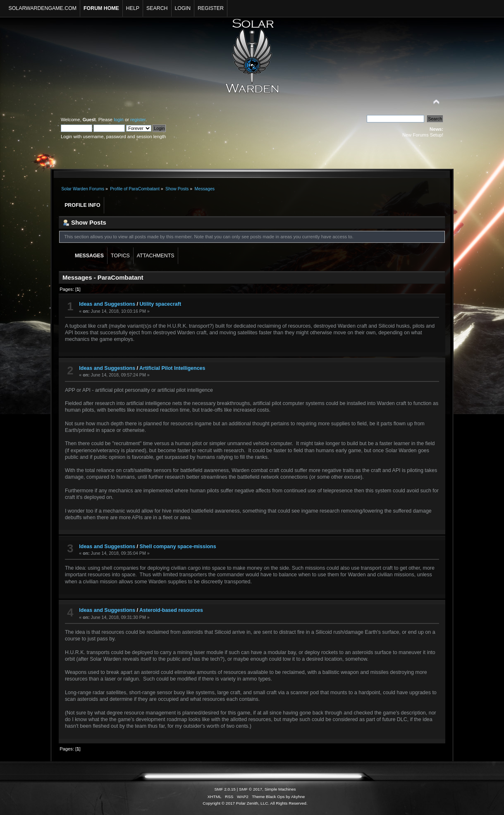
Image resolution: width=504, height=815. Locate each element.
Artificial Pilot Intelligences (172, 368)
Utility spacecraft (160, 304)
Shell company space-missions (178, 547)
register (138, 120)
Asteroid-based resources (171, 610)
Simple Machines (280, 789)
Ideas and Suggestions (107, 304)
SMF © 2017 (251, 789)
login (119, 120)
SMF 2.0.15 (225, 789)
